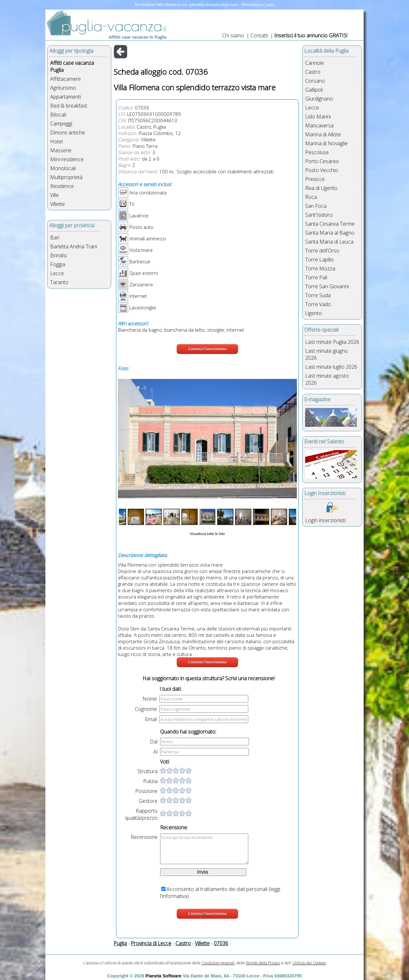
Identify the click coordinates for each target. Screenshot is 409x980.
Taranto (59, 282)
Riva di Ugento (321, 188)
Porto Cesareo (322, 161)
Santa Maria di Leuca (329, 242)
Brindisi (58, 255)
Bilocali (58, 115)
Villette (58, 204)
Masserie (61, 150)
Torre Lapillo (320, 260)
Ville (54, 195)
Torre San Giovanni (327, 286)
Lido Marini (318, 117)
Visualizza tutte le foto (207, 534)
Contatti (260, 35)
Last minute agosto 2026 (327, 379)
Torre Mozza (320, 268)
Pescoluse (317, 152)
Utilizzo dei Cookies (309, 963)
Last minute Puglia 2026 (332, 342)
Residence (62, 186)
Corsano (315, 81)
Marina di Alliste (323, 134)
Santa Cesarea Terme (330, 224)
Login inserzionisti (325, 520)
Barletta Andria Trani (74, 246)
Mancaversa (319, 125)
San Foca (316, 206)
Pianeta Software (163, 976)
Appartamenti (66, 97)
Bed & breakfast (69, 106)
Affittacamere (66, 79)
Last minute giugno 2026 (327, 354)
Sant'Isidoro (319, 215)
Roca (311, 197)
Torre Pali (316, 277)
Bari (55, 237)
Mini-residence (67, 159)
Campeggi (61, 124)
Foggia (58, 264)
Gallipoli (314, 90)
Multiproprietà (66, 177)
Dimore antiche (68, 132)
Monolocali (63, 168)
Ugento (313, 313)
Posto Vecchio (322, 170)
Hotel (56, 141)
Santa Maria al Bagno (330, 233)
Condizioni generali (218, 963)
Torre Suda (318, 295)
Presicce (315, 179)
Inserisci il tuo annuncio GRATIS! (311, 35)
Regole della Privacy (263, 963)
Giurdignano (319, 99)
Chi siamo (233, 35)
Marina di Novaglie (326, 143)
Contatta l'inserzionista (207, 349)
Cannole (315, 63)
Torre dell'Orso (322, 251)
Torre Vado (318, 304)
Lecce (57, 273)
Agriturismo (63, 88)
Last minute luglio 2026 (331, 367)
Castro (313, 72)
